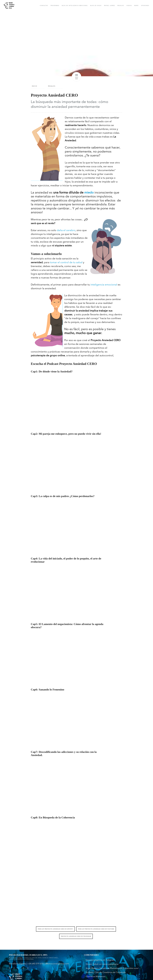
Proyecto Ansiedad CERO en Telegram (76, 936)
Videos (129, 6)
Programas (55, 6)
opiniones (145, 6)
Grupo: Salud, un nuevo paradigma (102, 964)
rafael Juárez (110, 6)
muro (136, 6)
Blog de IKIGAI (96, 6)
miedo (89, 193)
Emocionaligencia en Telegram (100, 960)
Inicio (34, 86)
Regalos (121, 6)
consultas (44, 6)
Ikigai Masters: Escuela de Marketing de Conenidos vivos (112, 968)
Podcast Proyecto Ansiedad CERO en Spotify (55, 929)
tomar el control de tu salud (66, 263)
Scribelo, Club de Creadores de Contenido (106, 973)
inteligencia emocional (104, 285)
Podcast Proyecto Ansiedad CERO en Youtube (96, 929)
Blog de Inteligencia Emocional (75, 6)
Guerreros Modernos (96, 977)
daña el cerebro (66, 230)
